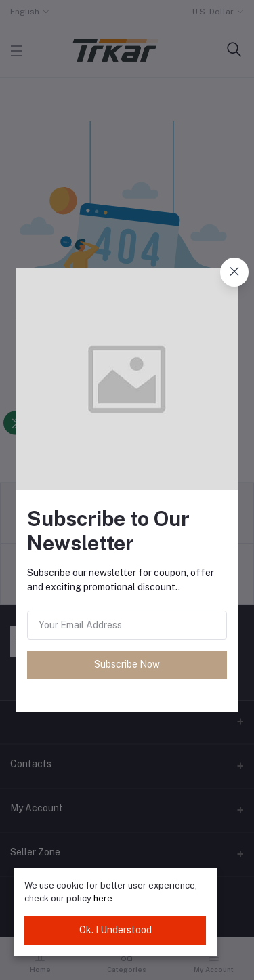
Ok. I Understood (115, 930)
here (103, 898)
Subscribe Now (127, 664)
